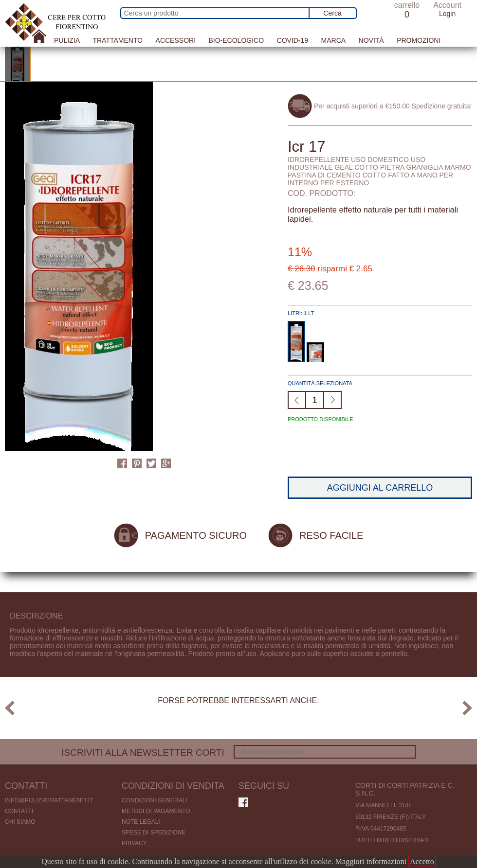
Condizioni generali (155, 800)
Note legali (141, 822)
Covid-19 (293, 40)
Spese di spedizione (154, 833)
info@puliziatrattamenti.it (49, 800)
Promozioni (419, 40)
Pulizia (67, 40)
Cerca (332, 13)
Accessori (176, 40)
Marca (334, 40)
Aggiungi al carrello (380, 488)
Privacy (134, 843)
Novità (371, 40)
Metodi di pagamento (156, 811)
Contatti (19, 811)
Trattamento (118, 40)
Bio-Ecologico (236, 40)
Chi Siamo (20, 822)
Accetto (422, 861)
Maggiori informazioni (371, 861)
